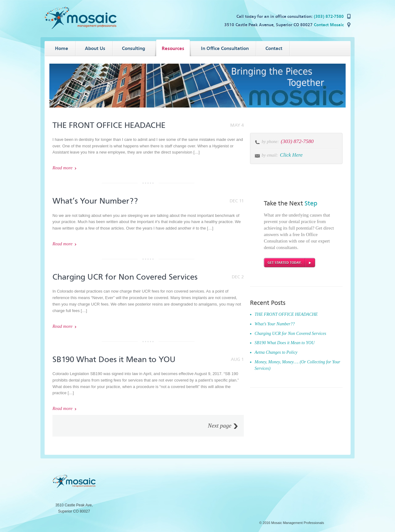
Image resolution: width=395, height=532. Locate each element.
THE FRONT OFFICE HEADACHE (109, 125)
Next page (220, 426)
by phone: (271, 142)
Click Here (291, 155)
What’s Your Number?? (95, 201)
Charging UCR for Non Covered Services (125, 277)
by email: (270, 155)
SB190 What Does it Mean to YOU (114, 359)
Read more (62, 168)
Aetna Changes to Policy (276, 352)
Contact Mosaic (329, 25)
